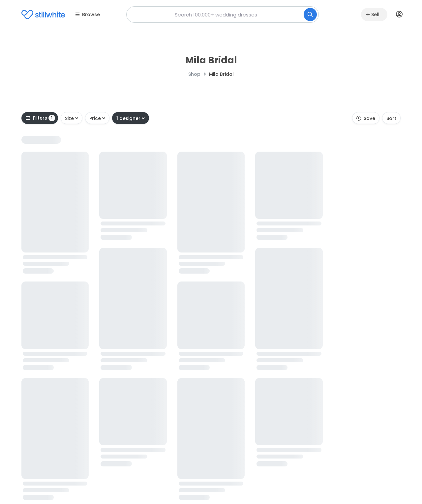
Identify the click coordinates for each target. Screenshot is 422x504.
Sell (373, 15)
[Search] (310, 15)
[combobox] (223, 15)
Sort (391, 118)
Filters (40, 118)
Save (366, 118)
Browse (88, 15)
